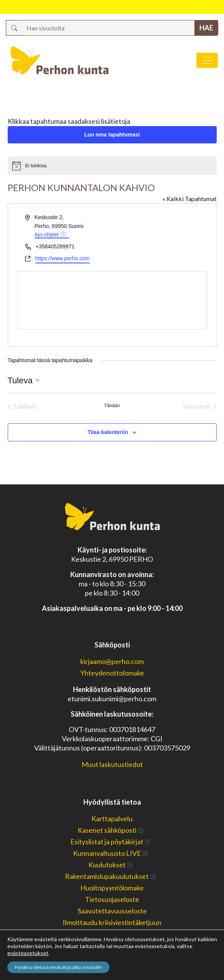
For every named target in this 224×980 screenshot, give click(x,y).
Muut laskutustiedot (112, 764)
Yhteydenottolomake (112, 673)
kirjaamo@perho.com (112, 661)
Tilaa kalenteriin (108, 432)
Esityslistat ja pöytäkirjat (107, 842)
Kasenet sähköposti (107, 830)
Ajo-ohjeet (47, 235)
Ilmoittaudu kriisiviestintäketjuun (112, 922)
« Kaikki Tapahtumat (190, 199)
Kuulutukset (107, 865)
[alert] (112, 166)
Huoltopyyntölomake (112, 888)
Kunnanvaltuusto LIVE (107, 853)
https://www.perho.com (63, 258)
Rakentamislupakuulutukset (107, 876)
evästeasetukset (28, 953)
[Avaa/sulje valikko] (207, 60)
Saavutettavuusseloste (112, 911)
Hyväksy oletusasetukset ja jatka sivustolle (58, 967)
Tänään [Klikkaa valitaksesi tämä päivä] (112, 406)
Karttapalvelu (112, 819)
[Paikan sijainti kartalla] (116, 300)
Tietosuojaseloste (112, 899)
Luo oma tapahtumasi (112, 135)
